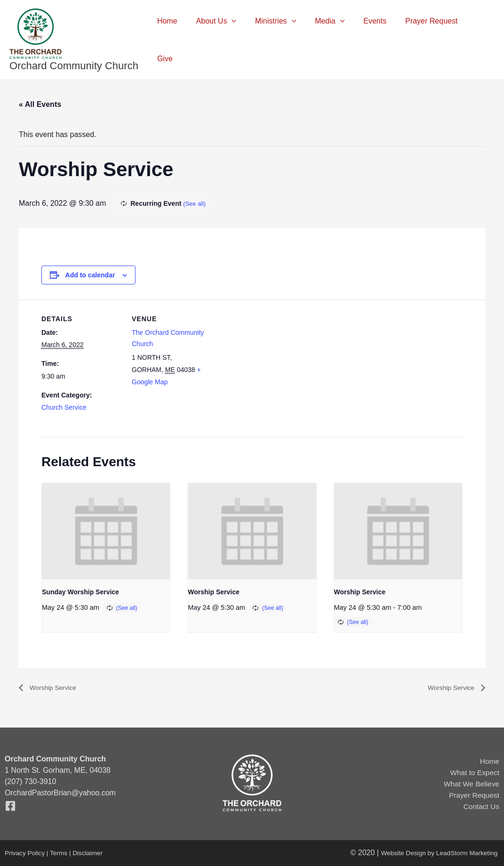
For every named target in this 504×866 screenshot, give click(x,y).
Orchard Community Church (74, 66)
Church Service (64, 407)
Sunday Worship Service (80, 592)
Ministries (286, 40)
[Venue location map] (272, 365)
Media (336, 40)
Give (479, 40)
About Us (230, 40)
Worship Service (213, 592)
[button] (246, 40)
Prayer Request (430, 40)
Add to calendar (90, 275)
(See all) (195, 203)
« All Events (40, 104)
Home (185, 40)
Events (378, 40)
